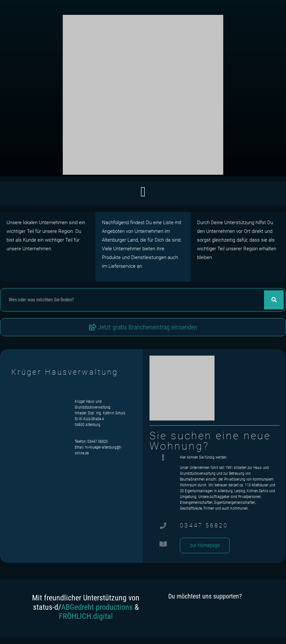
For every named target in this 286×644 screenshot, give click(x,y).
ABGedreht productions (97, 607)
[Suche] (274, 300)
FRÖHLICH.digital (86, 616)
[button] (143, 192)
